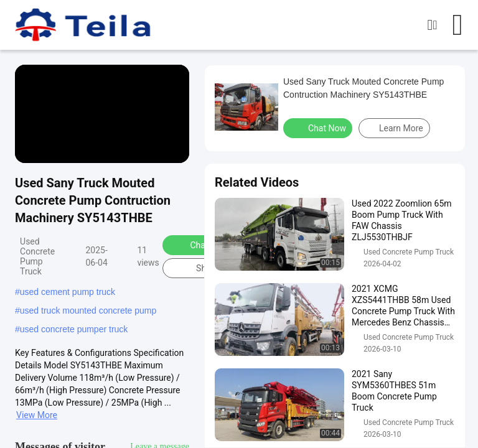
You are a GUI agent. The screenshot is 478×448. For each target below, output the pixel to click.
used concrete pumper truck (74, 329)
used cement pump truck (68, 292)
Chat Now (201, 245)
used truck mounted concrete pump (88, 310)
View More (37, 415)
